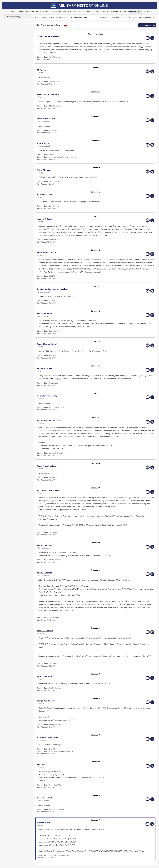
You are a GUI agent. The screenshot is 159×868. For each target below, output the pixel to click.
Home (38, 17)
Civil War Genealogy (49, 17)
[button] (78, 36)
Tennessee (63, 17)
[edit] (152, 38)
